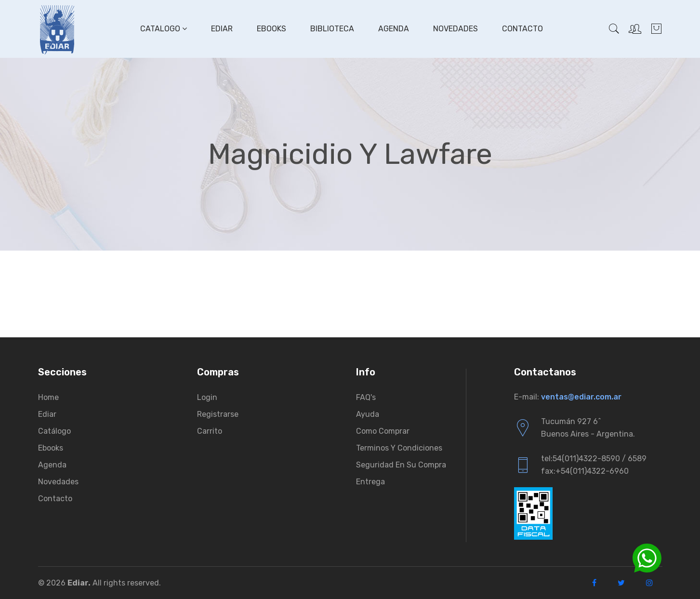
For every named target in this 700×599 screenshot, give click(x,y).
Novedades (456, 29)
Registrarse (218, 414)
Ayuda (368, 414)
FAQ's (366, 397)
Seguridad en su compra (401, 465)
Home (48, 397)
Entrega (370, 482)
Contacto (522, 29)
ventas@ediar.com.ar (581, 397)
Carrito (210, 431)
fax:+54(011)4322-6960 (585, 471)
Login (207, 397)
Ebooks (271, 29)
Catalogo (164, 29)
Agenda (394, 29)
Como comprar (383, 431)
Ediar (222, 29)
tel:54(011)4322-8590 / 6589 (594, 459)
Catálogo (54, 431)
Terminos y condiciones (399, 448)
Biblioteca (332, 29)
